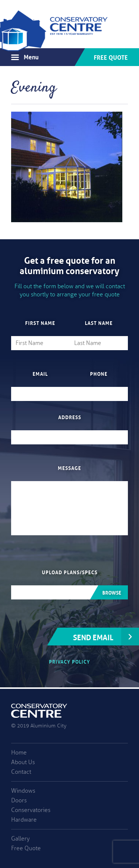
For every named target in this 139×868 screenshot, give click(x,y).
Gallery (20, 839)
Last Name (99, 323)
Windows (23, 791)
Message (69, 468)
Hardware (24, 820)
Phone (99, 374)
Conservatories (31, 810)
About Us (23, 762)
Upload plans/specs (70, 572)
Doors (19, 800)
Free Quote (111, 57)
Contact (21, 772)
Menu (31, 56)
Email (40, 374)
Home (19, 753)
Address (70, 417)
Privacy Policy (69, 661)
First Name (40, 323)
